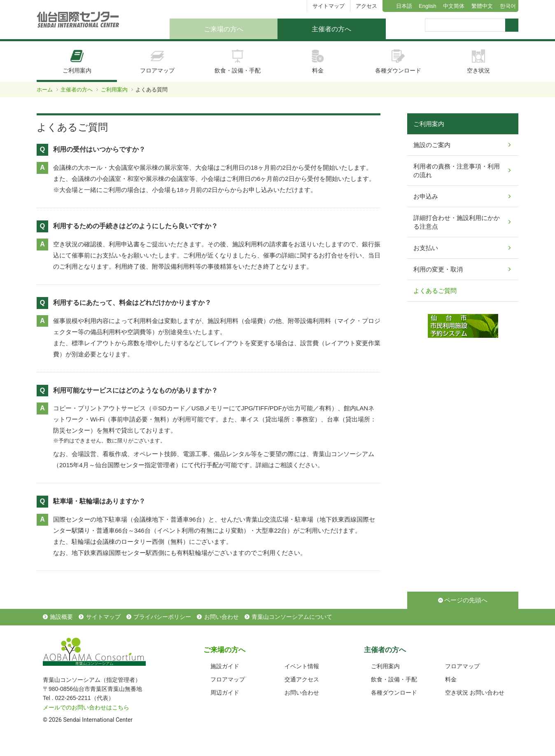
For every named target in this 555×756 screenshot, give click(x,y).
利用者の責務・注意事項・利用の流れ (457, 171)
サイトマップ (329, 6)
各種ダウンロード (398, 62)
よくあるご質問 (435, 291)
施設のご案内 (432, 145)
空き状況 (478, 62)
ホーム (45, 90)
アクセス (366, 6)
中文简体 (454, 6)
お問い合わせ (222, 617)
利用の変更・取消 (438, 269)
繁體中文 (482, 6)
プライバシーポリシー (162, 617)
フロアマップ (157, 62)
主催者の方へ (331, 29)
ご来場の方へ (224, 29)
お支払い (426, 248)
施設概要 (61, 617)
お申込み (426, 196)
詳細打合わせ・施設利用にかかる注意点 (457, 222)
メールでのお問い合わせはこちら (86, 707)
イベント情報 (302, 666)
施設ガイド (225, 666)
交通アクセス (302, 679)
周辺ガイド (225, 693)
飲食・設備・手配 (238, 62)
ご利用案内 (77, 62)
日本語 (404, 6)
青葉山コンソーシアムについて (292, 617)
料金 (318, 62)
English (428, 6)
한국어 (508, 6)
